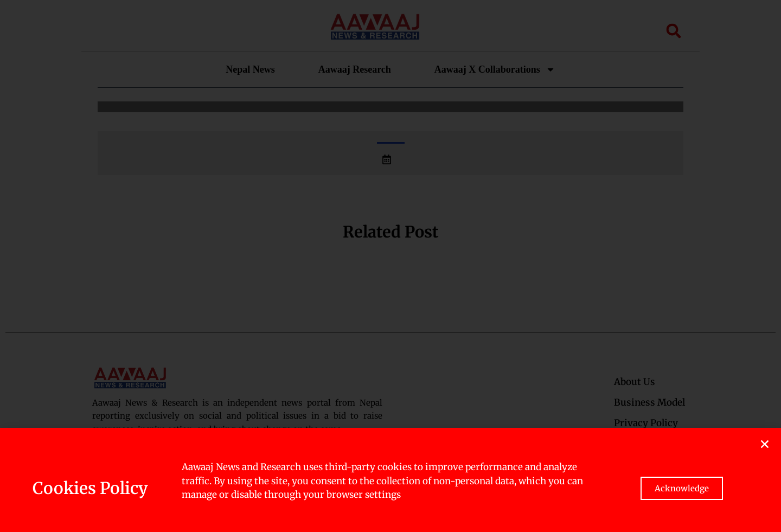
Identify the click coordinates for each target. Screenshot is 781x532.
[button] (765, 444)
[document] (390, 266)
